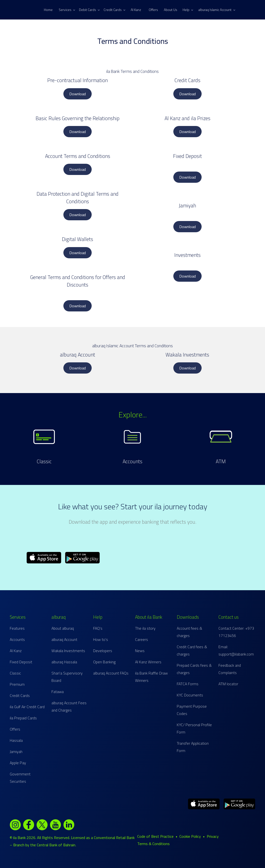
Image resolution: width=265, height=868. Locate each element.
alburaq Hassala (64, 662)
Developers (103, 651)
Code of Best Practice (155, 836)
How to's (101, 639)
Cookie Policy (190, 836)
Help (188, 10)
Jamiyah (16, 752)
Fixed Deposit (21, 662)
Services (67, 10)
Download (78, 94)
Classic (44, 461)
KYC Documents (190, 695)
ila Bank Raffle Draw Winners (151, 677)
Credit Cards (114, 10)
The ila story (145, 628)
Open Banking (104, 662)
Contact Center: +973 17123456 (236, 632)
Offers (153, 10)
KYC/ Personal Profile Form (194, 728)
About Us (171, 10)
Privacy (213, 836)
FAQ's (98, 628)
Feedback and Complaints (230, 669)
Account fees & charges (189, 632)
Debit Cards (89, 10)
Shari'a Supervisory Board (67, 677)
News (140, 651)
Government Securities (20, 778)
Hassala (16, 740)
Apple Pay (18, 763)
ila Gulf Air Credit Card (27, 707)
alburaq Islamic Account (217, 10)
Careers (142, 639)
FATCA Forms (188, 684)
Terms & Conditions (153, 844)
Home (48, 10)
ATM (221, 461)
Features (17, 628)
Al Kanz (136, 10)
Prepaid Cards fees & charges (194, 669)
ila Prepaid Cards (23, 718)
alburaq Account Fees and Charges (69, 706)
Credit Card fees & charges (192, 650)
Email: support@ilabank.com (236, 650)
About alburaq (63, 628)
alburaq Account (64, 639)
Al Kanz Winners (148, 662)
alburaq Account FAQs (111, 673)
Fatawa (58, 692)
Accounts (132, 461)
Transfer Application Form (193, 747)
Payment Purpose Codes (192, 710)
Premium (17, 684)
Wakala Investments (68, 651)
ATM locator (228, 684)
